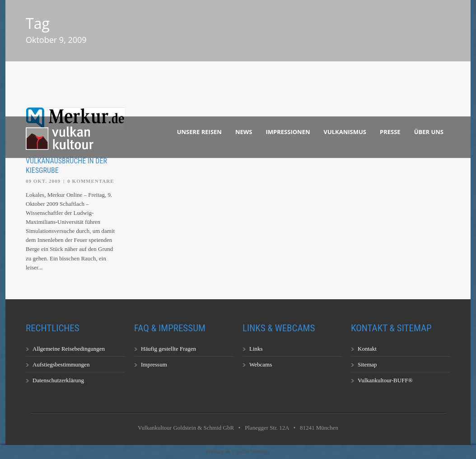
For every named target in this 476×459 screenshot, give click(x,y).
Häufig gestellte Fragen (168, 349)
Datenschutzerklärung (58, 380)
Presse (390, 132)
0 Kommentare (91, 181)
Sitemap (367, 364)
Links (256, 349)
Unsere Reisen (199, 132)
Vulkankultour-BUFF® (385, 380)
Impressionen (288, 132)
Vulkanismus (345, 132)
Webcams (261, 364)
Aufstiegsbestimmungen (61, 364)
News (244, 132)
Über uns (429, 132)
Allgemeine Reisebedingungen (69, 349)
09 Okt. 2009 (43, 181)
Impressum (154, 364)
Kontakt (367, 349)
